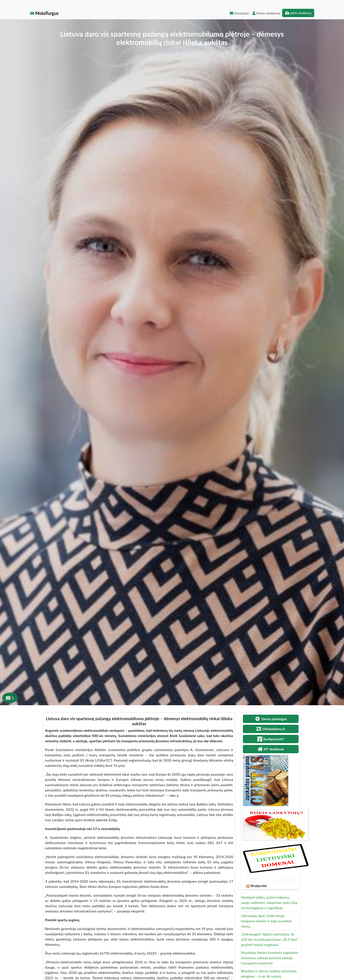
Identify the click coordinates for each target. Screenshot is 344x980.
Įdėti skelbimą (298, 13)
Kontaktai (239, 13)
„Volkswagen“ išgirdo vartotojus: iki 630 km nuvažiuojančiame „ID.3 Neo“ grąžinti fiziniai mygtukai (270, 939)
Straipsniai (258, 886)
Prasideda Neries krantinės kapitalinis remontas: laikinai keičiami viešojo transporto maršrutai (270, 958)
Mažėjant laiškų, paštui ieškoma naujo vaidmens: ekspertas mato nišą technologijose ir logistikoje (269, 902)
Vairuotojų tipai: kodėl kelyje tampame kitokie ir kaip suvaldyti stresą (266, 921)
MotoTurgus (44, 13)
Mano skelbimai (266, 13)
